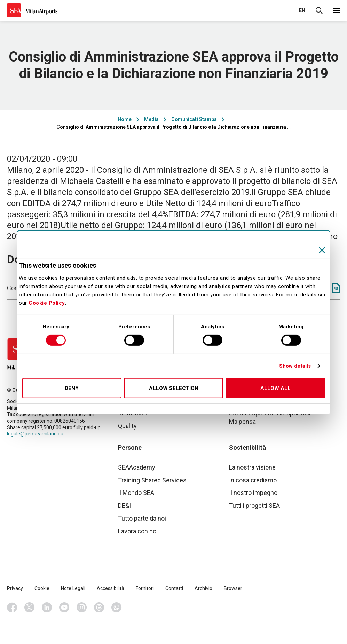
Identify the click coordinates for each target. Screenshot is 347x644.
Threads (99, 608)
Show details (295, 366)
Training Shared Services (152, 480)
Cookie (42, 588)
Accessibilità (111, 588)
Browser (233, 588)
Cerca (319, 10)
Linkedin (47, 608)
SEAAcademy (137, 467)
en (302, 10)
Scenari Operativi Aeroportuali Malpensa (270, 417)
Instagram (82, 608)
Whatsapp (117, 608)
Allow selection (174, 388)
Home (125, 119)
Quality (127, 426)
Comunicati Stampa (194, 119)
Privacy (15, 588)
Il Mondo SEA (136, 493)
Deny (72, 388)
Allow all (275, 388)
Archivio (203, 588)
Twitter (30, 608)
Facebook (12, 608)
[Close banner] (322, 250)
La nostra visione (252, 467)
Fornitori (145, 588)
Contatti (174, 588)
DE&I (124, 506)
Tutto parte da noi (142, 518)
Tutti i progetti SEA (254, 506)
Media (151, 119)
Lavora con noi (138, 531)
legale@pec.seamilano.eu (35, 434)
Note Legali (73, 588)
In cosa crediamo (253, 480)
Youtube (64, 608)
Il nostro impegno (253, 493)
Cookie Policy (47, 303)
